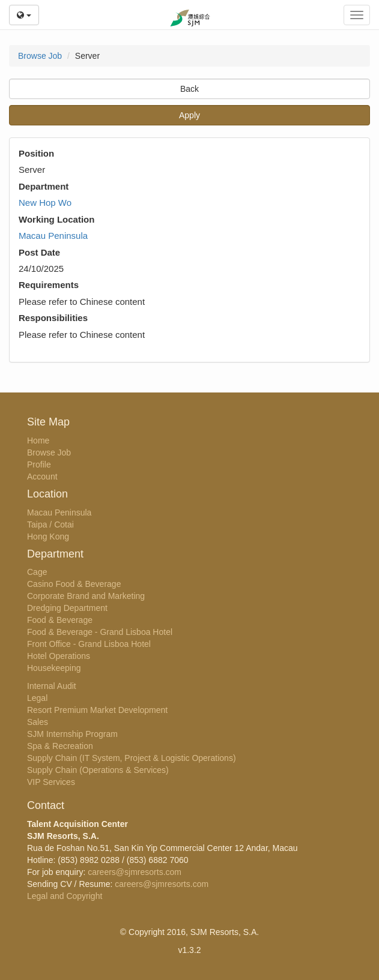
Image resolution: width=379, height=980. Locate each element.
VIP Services (51, 782)
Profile (39, 464)
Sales (38, 722)
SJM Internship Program (72, 734)
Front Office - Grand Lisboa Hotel (89, 644)
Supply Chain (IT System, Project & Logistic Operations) (132, 758)
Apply (189, 115)
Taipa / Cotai (50, 525)
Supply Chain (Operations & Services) (98, 770)
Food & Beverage (60, 620)
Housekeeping (54, 668)
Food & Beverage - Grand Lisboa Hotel (100, 632)
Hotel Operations (59, 656)
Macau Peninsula (53, 236)
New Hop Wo (45, 203)
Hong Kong (48, 537)
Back (189, 89)
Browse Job (40, 56)
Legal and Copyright (65, 896)
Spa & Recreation (60, 746)
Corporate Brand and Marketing (86, 596)
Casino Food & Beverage (74, 584)
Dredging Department (67, 608)
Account (42, 476)
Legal (37, 698)
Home (38, 440)
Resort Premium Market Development (97, 710)
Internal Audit (52, 686)
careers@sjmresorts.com (135, 872)
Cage (37, 572)
